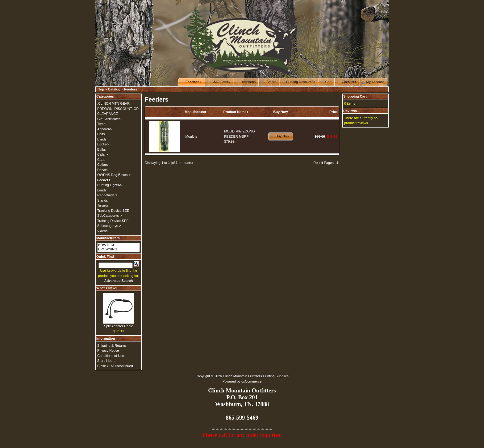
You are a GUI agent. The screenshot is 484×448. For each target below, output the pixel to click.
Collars (102, 165)
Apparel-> (105, 129)
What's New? (107, 288)
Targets (103, 205)
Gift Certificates (109, 119)
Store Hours (106, 361)
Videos (102, 231)
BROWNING (119, 249)
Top (101, 89)
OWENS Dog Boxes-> (114, 175)
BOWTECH (119, 245)
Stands (102, 200)
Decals (102, 170)
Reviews (350, 111)
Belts (101, 134)
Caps (101, 160)
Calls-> (103, 154)
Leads (102, 190)
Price (334, 112)
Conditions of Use (111, 356)
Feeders (131, 89)
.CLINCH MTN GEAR (113, 103)
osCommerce (251, 381)
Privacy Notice (108, 350)
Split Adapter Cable (119, 326)
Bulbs (102, 149)
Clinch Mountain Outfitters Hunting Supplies (256, 376)
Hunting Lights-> (110, 185)
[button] (192, 82)
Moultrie (192, 136)
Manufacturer (196, 112)
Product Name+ (236, 112)
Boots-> (103, 144)
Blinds (102, 139)
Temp (101, 124)
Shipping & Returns (112, 345)
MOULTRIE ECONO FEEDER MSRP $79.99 (239, 136)
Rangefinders (107, 195)
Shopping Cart (355, 96)
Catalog (114, 89)
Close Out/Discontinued (115, 366)
